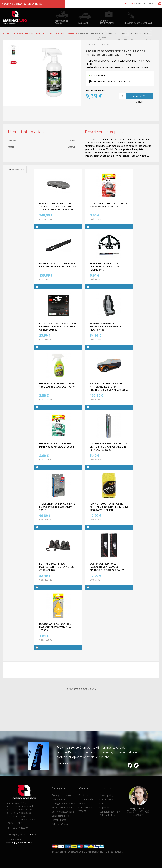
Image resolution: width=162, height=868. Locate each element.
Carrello (153, 4)
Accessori (84, 23)
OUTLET (148, 39)
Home (6, 33)
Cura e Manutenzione (22, 33)
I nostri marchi (86, 799)
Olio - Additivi (125, 39)
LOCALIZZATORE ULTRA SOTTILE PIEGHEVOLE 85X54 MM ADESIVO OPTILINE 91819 (58, 326)
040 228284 (34, 4)
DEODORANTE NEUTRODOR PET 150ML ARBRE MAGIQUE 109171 (57, 385)
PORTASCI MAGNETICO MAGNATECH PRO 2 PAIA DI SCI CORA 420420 (57, 567)
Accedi (141, 4)
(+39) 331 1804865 (28, 834)
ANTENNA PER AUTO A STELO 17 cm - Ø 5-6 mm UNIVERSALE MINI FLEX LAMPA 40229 (108, 447)
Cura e (107, 22)
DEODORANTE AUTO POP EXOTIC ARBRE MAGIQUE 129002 (109, 205)
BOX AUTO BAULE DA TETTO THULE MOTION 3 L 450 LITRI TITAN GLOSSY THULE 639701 (56, 206)
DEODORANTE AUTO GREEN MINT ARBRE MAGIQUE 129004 (57, 445)
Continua (61, 763)
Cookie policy (106, 799)
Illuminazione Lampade (139, 23)
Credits (103, 803)
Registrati (129, 4)
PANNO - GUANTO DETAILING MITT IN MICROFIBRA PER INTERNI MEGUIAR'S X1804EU (109, 507)
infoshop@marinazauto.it (19, 843)
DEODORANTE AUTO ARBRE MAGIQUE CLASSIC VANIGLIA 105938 (55, 627)
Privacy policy (106, 795)
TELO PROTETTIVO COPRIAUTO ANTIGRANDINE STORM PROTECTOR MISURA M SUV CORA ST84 (109, 388)
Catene (102, 38)
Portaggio (61, 22)
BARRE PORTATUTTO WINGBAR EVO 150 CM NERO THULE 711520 (58, 265)
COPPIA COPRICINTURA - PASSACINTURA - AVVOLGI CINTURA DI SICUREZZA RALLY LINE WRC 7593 (107, 568)
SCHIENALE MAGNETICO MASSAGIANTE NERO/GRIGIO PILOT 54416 (106, 326)
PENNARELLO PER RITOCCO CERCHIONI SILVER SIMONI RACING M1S (105, 266)
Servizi (82, 803)
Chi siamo (84, 795)
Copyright (104, 808)
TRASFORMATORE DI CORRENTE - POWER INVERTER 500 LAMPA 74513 (58, 507)
